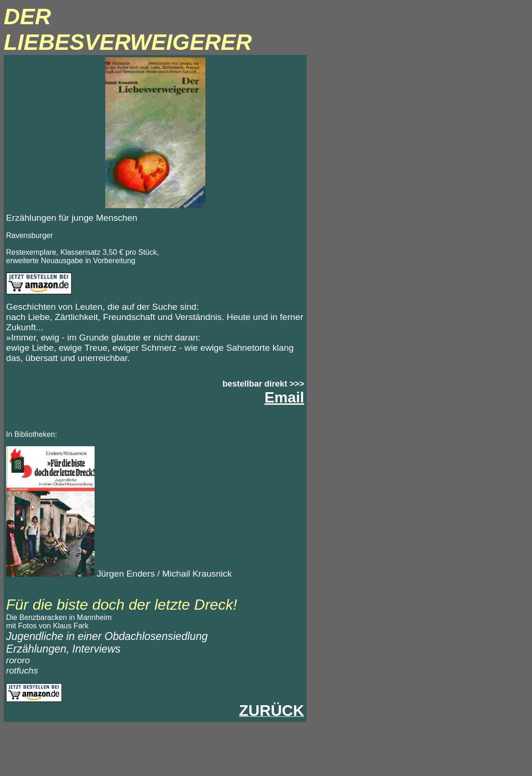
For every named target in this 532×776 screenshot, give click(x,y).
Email (284, 397)
